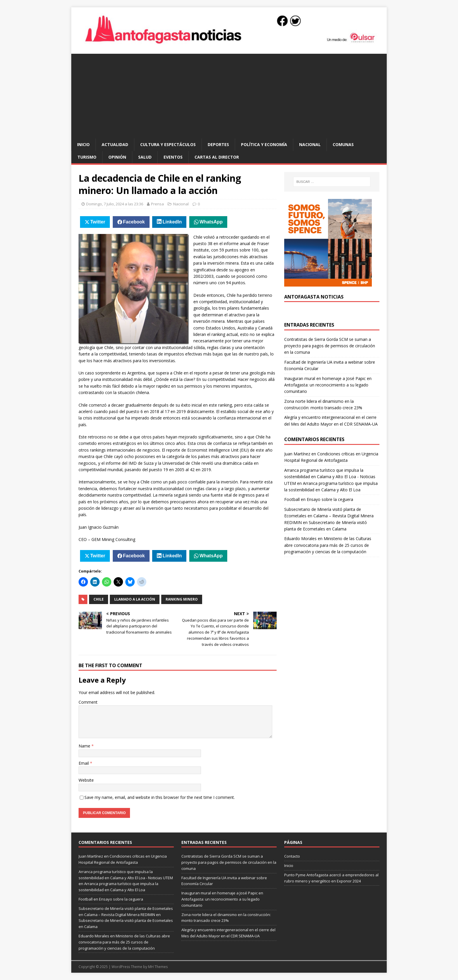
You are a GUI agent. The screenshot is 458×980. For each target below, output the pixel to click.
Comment (88, 702)
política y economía (264, 144)
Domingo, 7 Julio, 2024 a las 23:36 (115, 204)
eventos (173, 157)
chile (99, 599)
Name (85, 746)
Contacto (292, 856)
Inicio (83, 144)
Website (86, 780)
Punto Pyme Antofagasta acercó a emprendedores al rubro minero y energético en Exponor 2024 (331, 878)
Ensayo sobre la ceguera (330, 499)
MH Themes (158, 967)
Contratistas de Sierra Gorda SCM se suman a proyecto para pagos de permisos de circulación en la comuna (330, 346)
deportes (218, 144)
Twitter (98, 222)
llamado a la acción (135, 599)
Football (292, 499)
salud (145, 157)
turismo (87, 157)
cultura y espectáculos (168, 144)
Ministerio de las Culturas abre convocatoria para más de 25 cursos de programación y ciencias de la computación (328, 545)
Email (84, 763)
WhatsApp (211, 222)
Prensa (157, 204)
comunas (343, 144)
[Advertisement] (229, 95)
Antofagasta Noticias (314, 297)
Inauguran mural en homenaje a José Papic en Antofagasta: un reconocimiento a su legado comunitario (328, 385)
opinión (117, 157)
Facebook (134, 222)
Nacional (310, 144)
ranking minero (182, 599)
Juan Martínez (297, 454)
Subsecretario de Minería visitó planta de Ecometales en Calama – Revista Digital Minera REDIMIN (329, 516)
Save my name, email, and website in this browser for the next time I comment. (160, 797)
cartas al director (217, 157)
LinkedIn (172, 222)
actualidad (115, 144)
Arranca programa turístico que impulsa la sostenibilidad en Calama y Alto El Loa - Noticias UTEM (330, 477)
